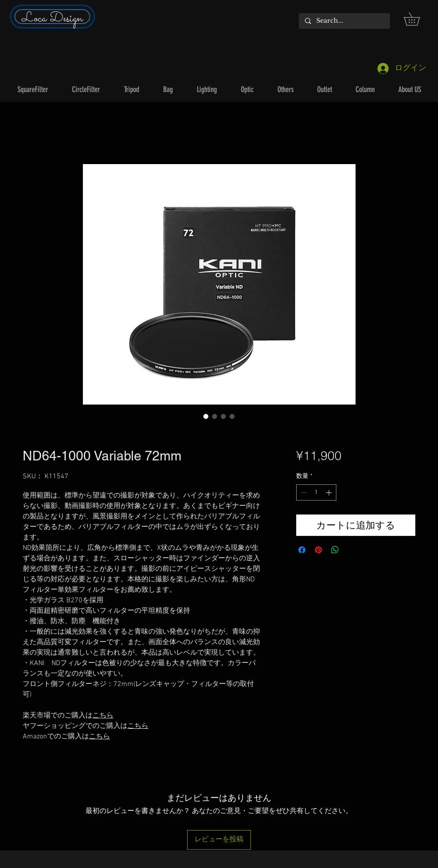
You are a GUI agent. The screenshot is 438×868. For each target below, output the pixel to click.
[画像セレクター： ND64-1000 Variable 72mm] (206, 416)
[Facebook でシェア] (302, 550)
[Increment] (330, 492)
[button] (418, 19)
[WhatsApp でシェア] (335, 550)
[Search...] (344, 21)
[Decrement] (303, 492)
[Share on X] (352, 550)
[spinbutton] (316, 492)
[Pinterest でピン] (318, 550)
